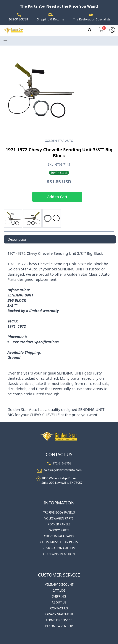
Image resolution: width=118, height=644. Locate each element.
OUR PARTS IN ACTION (59, 554)
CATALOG (59, 590)
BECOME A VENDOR (59, 626)
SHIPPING (59, 596)
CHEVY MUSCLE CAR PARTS (59, 542)
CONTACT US (59, 608)
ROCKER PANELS (59, 524)
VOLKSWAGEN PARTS (59, 518)
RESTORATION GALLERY (59, 548)
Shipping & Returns (50, 19)
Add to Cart (57, 197)
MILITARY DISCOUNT (59, 585)
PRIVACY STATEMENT (59, 614)
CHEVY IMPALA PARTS (59, 536)
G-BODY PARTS (59, 530)
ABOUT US (59, 602)
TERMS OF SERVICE (59, 620)
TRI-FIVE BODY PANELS (59, 512)
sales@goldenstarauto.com (63, 470)
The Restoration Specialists (92, 19)
